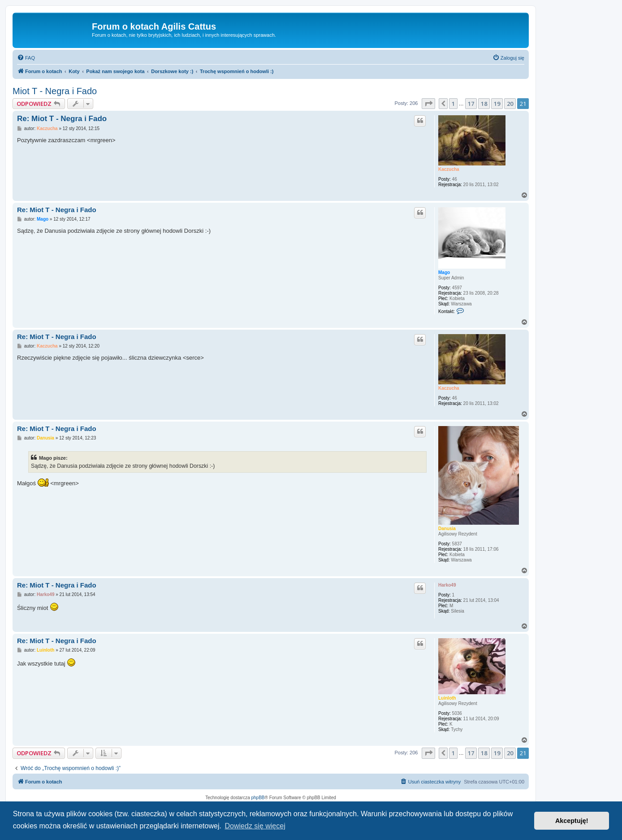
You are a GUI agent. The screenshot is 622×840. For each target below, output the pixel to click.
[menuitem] (26, 58)
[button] (428, 104)
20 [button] (510, 104)
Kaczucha (449, 169)
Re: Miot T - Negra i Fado (62, 119)
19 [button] (497, 104)
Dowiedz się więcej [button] (255, 826)
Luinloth (447, 698)
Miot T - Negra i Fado (55, 91)
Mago (444, 272)
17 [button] (471, 104)
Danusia (447, 529)
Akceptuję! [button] (572, 821)
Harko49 (447, 585)
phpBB (258, 798)
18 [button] (484, 104)
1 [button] (453, 104)
